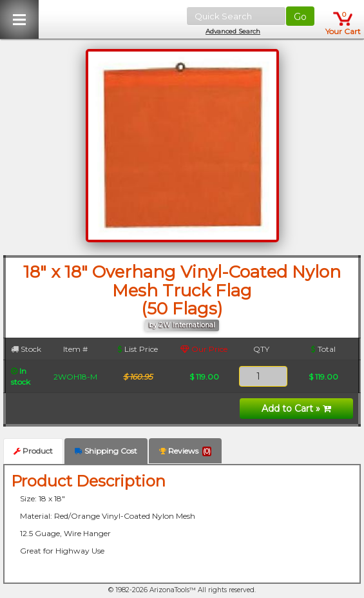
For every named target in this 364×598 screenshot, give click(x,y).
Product (33, 451)
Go (300, 17)
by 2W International (182, 325)
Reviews (185, 451)
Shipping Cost (106, 451)
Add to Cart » (296, 409)
